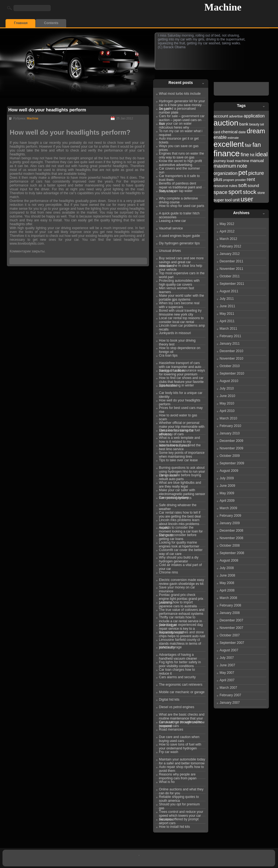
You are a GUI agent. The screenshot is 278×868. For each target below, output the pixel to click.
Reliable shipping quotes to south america (179, 798)
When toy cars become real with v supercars (179, 304)
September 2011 (232, 284)
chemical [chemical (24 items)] (229, 132)
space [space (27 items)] (220, 192)
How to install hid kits (174, 827)
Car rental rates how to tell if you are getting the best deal (180, 514)
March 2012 (228, 239)
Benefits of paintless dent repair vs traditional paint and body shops (180, 185)
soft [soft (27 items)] (242, 185)
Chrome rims (168, 572)
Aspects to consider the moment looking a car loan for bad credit (181, 529)
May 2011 (227, 314)
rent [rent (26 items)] (251, 179)
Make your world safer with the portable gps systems (182, 297)
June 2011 (227, 306)
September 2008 (232, 553)
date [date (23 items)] (242, 132)
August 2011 (229, 291)
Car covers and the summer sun (179, 170)
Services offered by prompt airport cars (179, 820)
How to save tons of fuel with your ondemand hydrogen (180, 746)
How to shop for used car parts (182, 206)
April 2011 (227, 321)
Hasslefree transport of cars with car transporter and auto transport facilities (180, 364)
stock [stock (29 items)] (250, 192)
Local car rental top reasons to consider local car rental (181, 319)
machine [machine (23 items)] (242, 161)
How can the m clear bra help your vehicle (181, 267)
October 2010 (230, 366)
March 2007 (228, 688)
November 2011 (231, 269)
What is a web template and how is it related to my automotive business (179, 439)
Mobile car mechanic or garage (182, 692)
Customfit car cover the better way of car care (181, 551)
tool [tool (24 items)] (228, 200)
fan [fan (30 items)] (257, 145)
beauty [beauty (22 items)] (254, 124)
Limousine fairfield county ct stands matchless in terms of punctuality (180, 641)
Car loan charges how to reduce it (177, 671)
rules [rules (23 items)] (233, 186)
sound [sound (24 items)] (253, 185)
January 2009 (230, 523)
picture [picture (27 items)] (256, 173)
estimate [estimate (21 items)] (233, 138)
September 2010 (232, 373)
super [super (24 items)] (219, 200)
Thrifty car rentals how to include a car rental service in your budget (180, 618)
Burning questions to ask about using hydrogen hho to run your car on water (182, 469)
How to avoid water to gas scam (178, 416)
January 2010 (230, 433)
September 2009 (232, 463)
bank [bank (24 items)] (244, 124)
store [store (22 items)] (261, 193)
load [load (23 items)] (230, 161)
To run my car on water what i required (181, 132)
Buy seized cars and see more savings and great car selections (181, 259)
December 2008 (231, 531)
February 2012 (230, 246)
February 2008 (230, 605)
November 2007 (231, 628)
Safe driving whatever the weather (178, 506)
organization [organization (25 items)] (226, 173)
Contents (51, 23)
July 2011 (227, 299)
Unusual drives (170, 251)
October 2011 (230, 276)
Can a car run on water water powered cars (180, 723)
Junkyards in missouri (175, 333)
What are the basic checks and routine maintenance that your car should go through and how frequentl (182, 716)
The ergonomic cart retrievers (181, 685)
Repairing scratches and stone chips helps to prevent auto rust (182, 633)
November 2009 (231, 448)
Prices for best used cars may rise (181, 409)
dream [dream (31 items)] (256, 131)
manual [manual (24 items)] (257, 161)
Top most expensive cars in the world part (182, 274)
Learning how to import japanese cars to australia (178, 603)
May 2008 (227, 583)
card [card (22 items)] (217, 132)
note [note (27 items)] (242, 166)
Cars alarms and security (177, 677)
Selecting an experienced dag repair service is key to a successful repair (181, 626)
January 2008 (230, 613)
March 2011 (228, 329)
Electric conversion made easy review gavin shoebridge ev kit (182, 581)
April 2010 (227, 411)
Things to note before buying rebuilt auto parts (180, 476)
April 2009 (227, 501)
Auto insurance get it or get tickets (179, 140)
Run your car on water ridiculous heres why (175, 125)
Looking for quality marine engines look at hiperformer (179, 544)
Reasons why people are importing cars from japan (178, 775)
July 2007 (227, 658)
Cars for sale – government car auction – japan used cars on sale (182, 117)
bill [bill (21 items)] (262, 124)
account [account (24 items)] (221, 116)
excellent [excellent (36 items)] (229, 144)
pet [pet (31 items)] (243, 173)
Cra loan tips (168, 355)
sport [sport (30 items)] (235, 192)
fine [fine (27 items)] (245, 154)
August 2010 (229, 381)
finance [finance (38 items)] (227, 153)
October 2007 (230, 635)
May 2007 (227, 673)
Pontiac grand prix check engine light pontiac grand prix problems (181, 596)
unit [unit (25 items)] (236, 200)
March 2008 (228, 598)
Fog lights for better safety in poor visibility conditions (180, 663)
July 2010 (227, 388)
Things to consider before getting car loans (178, 536)
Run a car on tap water (176, 191)
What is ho (167, 782)
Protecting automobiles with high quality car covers (179, 282)
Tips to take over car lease (178, 460)
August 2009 (229, 471)
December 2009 (231, 441)
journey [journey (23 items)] (220, 161)
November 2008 (231, 538)
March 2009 (228, 508)
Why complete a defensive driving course (178, 199)
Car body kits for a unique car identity (181, 394)
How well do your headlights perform (47, 110)
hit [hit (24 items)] (252, 155)
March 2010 (228, 418)
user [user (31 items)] (247, 199)
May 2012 (227, 224)
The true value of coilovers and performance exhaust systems (182, 611)
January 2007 (230, 703)
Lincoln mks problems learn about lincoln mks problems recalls (179, 521)
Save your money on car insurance (177, 588)
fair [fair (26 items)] (248, 145)
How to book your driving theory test (177, 342)
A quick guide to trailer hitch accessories (179, 214)
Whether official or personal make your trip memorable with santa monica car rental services (182, 424)
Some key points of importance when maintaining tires (182, 454)
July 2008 (227, 568)
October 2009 (230, 456)
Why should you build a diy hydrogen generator (179, 559)
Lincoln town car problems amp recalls (182, 327)
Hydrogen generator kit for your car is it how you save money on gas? (182, 102)
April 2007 (227, 680)
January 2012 (230, 254)
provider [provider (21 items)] (240, 180)
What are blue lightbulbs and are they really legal (180, 484)
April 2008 (227, 590)
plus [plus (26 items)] (218, 179)
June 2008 (227, 575)
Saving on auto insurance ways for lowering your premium (182, 372)
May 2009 (227, 493)
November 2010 (231, 359)
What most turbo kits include (180, 94)
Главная (21, 23)
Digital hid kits (169, 700)
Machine (223, 7)
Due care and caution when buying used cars (179, 738)
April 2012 (227, 231)
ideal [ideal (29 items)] (262, 154)
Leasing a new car (172, 221)
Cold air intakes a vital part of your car (180, 566)
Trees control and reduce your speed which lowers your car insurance (181, 813)
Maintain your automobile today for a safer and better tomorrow (182, 761)
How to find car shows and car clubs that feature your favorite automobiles (181, 379)
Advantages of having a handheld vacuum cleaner (178, 656)
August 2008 (229, 560)
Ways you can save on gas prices (179, 147)
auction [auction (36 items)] (226, 123)
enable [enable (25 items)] (220, 137)
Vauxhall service (171, 228)
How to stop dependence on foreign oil (180, 349)
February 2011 (230, 336)
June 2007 (227, 665)
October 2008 (230, 546)
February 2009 (230, 516)
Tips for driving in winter (176, 385)
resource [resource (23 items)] (221, 186)
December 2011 (231, 261)
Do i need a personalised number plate (177, 110)
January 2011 (230, 344)
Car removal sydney (174, 498)
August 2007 (229, 650)
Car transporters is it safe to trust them (179, 177)
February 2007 (230, 695)
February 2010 (230, 426)
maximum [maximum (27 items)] (225, 166)
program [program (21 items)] (229, 180)
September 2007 (232, 643)
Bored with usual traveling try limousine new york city (180, 312)
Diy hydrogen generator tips (179, 243)
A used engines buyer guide (179, 236)
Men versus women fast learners (177, 289)
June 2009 (227, 486)
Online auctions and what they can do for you (181, 790)
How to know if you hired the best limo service (180, 446)
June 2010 (227, 396)
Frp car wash (168, 752)
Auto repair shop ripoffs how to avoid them (182, 768)
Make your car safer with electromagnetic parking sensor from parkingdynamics (182, 491)
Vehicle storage (170, 647)
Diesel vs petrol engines (177, 707)
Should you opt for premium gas (179, 805)
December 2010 (231, 351)
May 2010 (227, 403)
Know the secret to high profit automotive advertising (180, 162)
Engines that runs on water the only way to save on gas (182, 155)
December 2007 (231, 620)
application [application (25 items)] (254, 116)
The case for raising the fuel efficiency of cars (179, 431)
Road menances (171, 729)
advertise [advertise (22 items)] (236, 116)
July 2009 (227, 478)
